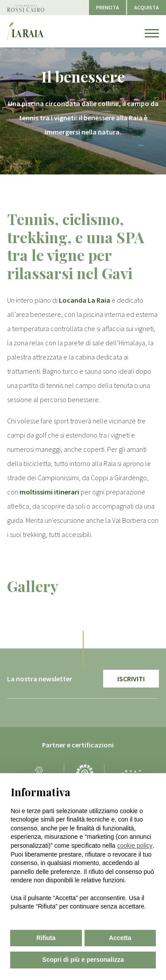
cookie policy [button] (135, 846)
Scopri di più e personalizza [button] (83, 960)
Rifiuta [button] (46, 938)
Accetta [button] (120, 938)
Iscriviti (131, 679)
